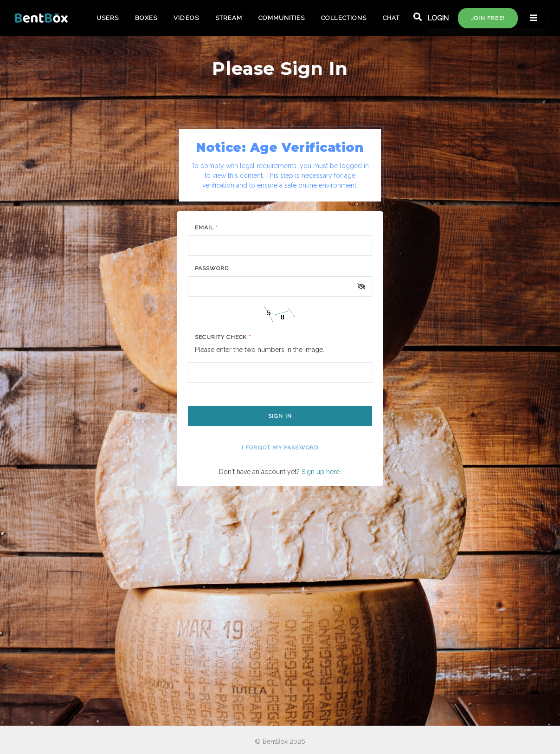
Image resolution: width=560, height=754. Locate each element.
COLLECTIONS (344, 18)
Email (206, 227)
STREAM (229, 18)
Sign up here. (321, 472)
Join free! (488, 18)
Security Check (223, 337)
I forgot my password (280, 448)
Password (212, 268)
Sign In (280, 416)
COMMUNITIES (282, 18)
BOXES (146, 18)
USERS (108, 18)
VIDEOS (186, 18)
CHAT (391, 18)
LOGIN (438, 18)
